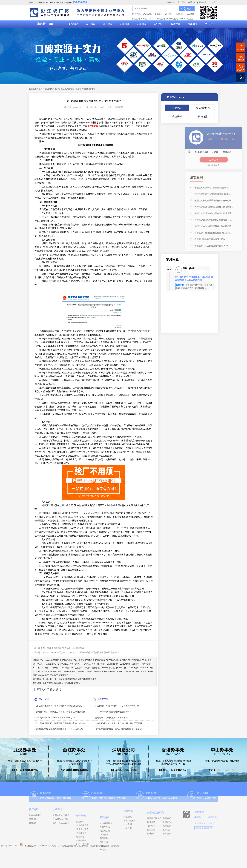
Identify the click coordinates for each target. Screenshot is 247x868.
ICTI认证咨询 (42, 672)
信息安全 (80, 854)
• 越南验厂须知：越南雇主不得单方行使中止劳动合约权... (61, 712)
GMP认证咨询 (89, 664)
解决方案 (175, 24)
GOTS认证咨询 (112, 660)
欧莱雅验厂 (137, 664)
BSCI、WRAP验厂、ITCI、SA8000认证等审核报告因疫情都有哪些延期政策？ (81, 652)
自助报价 (171, 2)
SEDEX (143, 668)
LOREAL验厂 (125, 664)
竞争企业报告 (82, 847)
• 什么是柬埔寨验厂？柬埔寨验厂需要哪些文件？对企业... (61, 723)
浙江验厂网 (113, 668)
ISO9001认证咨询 (157, 19)
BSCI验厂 (159, 14)
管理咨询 (142, 24)
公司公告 (151, 843)
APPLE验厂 (58, 672)
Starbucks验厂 (113, 664)
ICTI (50, 672)
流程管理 (104, 866)
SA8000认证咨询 (139, 672)
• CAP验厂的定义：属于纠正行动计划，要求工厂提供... (119, 723)
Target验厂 (55, 668)
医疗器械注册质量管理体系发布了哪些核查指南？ (76, 679)
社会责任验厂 (35, 824)
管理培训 (125, 24)
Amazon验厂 (52, 664)
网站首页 (74, 24)
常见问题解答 (203, 108)
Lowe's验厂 (65, 668)
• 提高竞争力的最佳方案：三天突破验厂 (112, 718)
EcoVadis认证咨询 (66, 664)
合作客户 (167, 839)
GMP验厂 (79, 664)
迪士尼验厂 (97, 668)
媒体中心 (128, 822)
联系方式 (192, 2)
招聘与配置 (105, 847)
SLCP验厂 (123, 668)
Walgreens (46, 660)
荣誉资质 (167, 832)
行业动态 (177, 108)
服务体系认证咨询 (61, 832)
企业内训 (80, 839)
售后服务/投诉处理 (204, 839)
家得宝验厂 (147, 664)
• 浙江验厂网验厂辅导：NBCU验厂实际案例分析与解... (118, 729)
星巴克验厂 (101, 664)
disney (105, 668)
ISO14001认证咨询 (95, 672)
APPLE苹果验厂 (70, 672)
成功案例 (192, 24)
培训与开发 (105, 851)
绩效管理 (104, 854)
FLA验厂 (46, 668)
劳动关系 (104, 862)
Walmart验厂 (148, 14)
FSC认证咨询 (77, 668)
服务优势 (151, 836)
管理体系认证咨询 (61, 824)
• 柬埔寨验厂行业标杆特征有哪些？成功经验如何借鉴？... (61, 729)
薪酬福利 (104, 858)
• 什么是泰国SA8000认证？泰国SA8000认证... (56, 718)
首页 (40, 89)
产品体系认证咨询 (61, 828)
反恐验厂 (33, 832)
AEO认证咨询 (78, 660)
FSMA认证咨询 (134, 660)
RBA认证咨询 (172, 19)
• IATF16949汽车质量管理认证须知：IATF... (113, 712)
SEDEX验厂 (134, 668)
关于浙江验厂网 (155, 826)
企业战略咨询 (82, 843)
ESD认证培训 (82, 862)
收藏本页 (213, 2)
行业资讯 (159, 24)
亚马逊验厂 (41, 664)
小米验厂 (87, 668)
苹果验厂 (82, 672)
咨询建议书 (81, 851)
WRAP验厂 (170, 14)
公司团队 (167, 836)
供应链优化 (81, 858)
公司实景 (151, 839)
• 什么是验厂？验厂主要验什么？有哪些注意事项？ (117, 706)
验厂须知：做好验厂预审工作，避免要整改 (63, 648)
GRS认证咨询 (99, 660)
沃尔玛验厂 (181, 14)
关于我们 (210, 24)
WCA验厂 (37, 668)
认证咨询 (108, 24)
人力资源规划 (106, 843)
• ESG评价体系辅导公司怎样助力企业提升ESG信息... (59, 706)
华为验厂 (123, 660)
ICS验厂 (145, 19)
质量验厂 (33, 828)
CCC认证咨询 (66, 660)
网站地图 (203, 2)
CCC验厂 (55, 660)
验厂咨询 (91, 24)
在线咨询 (181, 2)
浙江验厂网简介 (154, 832)
